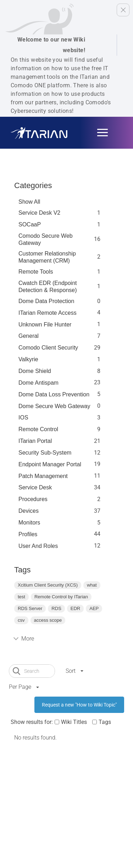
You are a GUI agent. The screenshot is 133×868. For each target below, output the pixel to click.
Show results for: (32, 722)
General (29, 336)
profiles (28, 534)
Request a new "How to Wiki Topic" (79, 705)
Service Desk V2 (39, 213)
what (92, 585)
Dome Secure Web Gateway (54, 406)
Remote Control (38, 429)
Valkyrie (28, 359)
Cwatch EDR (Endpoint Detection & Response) (48, 287)
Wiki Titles (74, 722)
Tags (105, 722)
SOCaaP (30, 224)
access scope (48, 620)
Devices (29, 511)
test (21, 597)
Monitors (29, 523)
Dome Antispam (38, 383)
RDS (56, 608)
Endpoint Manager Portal (50, 464)
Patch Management (43, 476)
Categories (33, 185)
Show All (29, 202)
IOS (23, 417)
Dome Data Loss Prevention (54, 394)
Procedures (33, 499)
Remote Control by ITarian (61, 597)
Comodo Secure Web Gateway (46, 239)
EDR (75, 608)
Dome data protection (46, 301)
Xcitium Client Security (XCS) (48, 585)
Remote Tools (36, 272)
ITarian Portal (35, 441)
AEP (94, 608)
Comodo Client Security (48, 348)
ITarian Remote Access (48, 313)
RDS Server (30, 608)
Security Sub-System (45, 453)
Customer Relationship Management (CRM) (47, 257)
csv (21, 620)
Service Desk (35, 487)
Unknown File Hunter (45, 325)
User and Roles (38, 546)
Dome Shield (35, 371)
